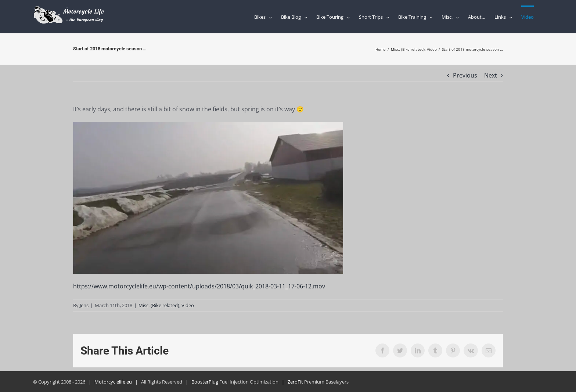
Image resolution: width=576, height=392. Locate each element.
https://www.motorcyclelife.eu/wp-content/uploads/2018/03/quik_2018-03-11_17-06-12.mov (199, 286)
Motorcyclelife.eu (113, 382)
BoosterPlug (205, 382)
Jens (84, 305)
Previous (465, 75)
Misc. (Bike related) (159, 305)
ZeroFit (295, 382)
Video (188, 305)
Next (491, 75)
